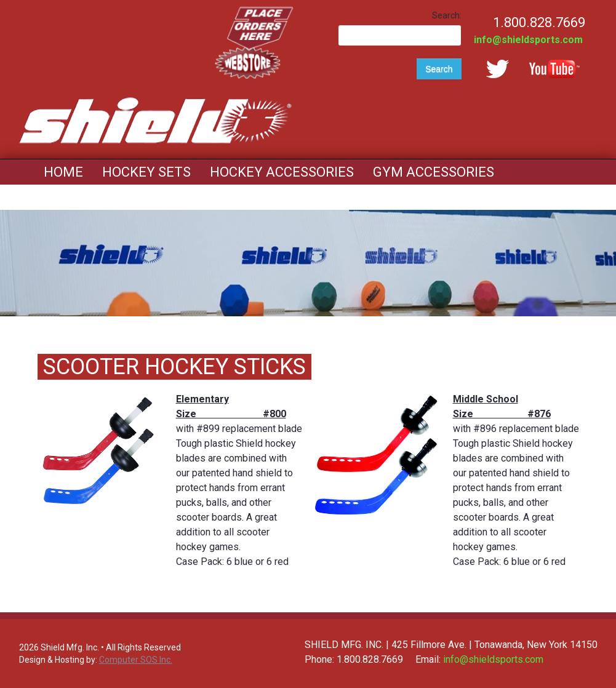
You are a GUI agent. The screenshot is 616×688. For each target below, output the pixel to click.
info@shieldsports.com (528, 40)
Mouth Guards (95, 197)
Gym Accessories (434, 172)
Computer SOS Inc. (136, 660)
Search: (447, 15)
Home (63, 172)
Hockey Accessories (282, 172)
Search (439, 69)
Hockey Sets (146, 172)
